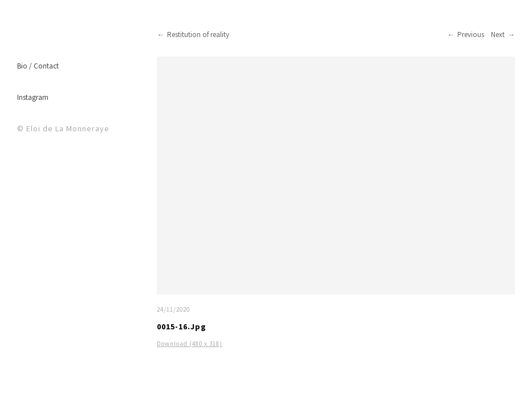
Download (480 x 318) (190, 344)
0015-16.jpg (182, 327)
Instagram (33, 97)
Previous (471, 35)
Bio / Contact (38, 66)
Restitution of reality (198, 35)
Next (498, 35)
